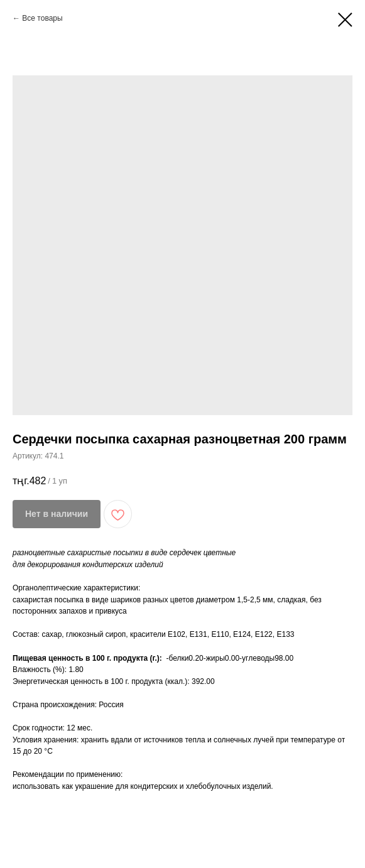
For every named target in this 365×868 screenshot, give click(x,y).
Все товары (42, 18)
